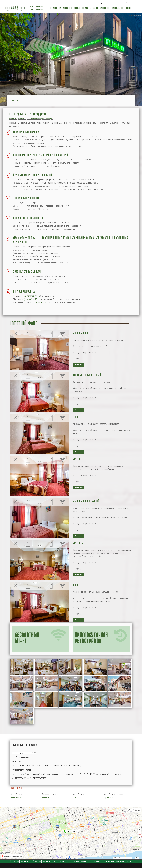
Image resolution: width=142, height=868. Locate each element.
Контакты (104, 8)
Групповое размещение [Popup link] (86, 3)
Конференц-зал (81, 8)
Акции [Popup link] (129, 8)
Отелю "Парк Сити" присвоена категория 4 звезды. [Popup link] (31, 119)
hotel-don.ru (47, 797)
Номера (54, 8)
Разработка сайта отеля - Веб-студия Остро (113, 862)
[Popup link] (40, 350)
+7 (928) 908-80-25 (38, 6)
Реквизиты (69, 3)
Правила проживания (53, 3)
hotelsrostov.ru (17, 797)
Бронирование (117, 8)
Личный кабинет (125, 3)
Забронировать (78, 365)
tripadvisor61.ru (110, 797)
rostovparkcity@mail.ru (39, 302)
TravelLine (14, 100)
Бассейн (94, 8)
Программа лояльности (106, 3)
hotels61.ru (77, 797)
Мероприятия (65, 8)
